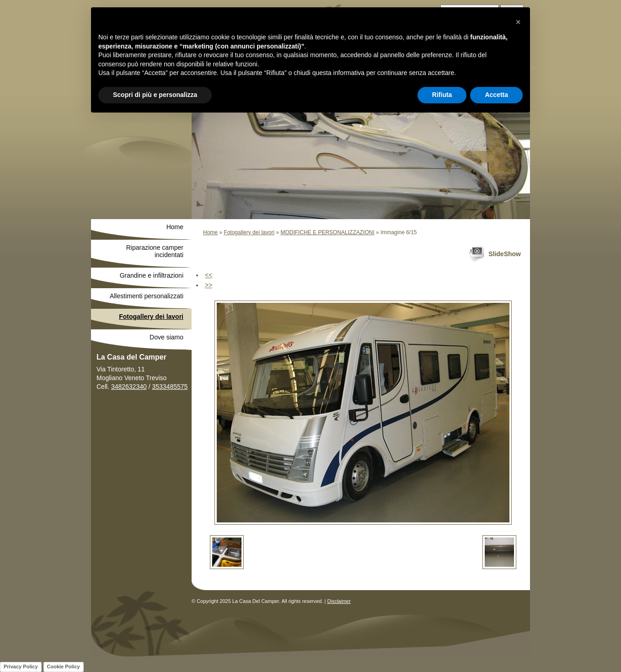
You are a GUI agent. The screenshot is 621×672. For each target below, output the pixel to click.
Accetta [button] (496, 95)
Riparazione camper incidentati (155, 251)
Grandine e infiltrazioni (152, 275)
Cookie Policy (64, 667)
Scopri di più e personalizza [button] (155, 95)
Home (210, 232)
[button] (518, 22)
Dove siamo (166, 337)
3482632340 (129, 387)
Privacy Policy (21, 667)
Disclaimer (339, 601)
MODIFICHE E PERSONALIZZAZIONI (327, 232)
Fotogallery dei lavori (249, 232)
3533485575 (170, 387)
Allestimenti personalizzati (147, 296)
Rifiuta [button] (442, 95)
